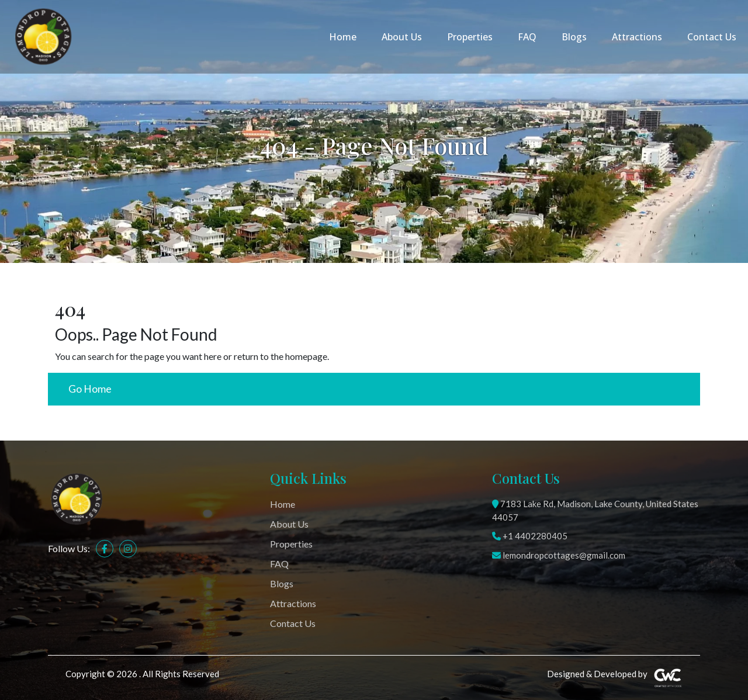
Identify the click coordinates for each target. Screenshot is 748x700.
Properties (470, 37)
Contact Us (712, 37)
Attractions (637, 37)
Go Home (90, 389)
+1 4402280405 (530, 536)
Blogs (574, 37)
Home (343, 37)
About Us (402, 37)
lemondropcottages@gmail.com (559, 555)
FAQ (527, 37)
